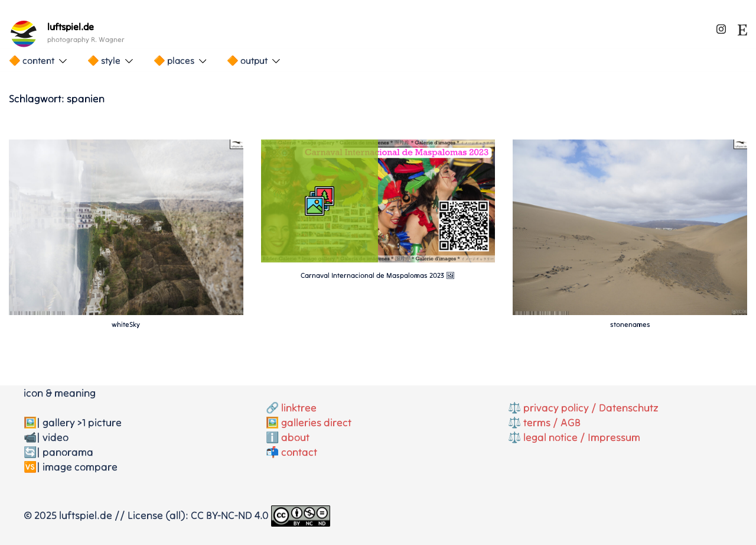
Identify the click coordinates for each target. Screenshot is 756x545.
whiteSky (126, 324)
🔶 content (32, 60)
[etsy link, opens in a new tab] (742, 27)
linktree (299, 408)
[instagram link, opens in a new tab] (721, 27)
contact (299, 452)
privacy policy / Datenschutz (591, 408)
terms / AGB (552, 422)
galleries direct (316, 422)
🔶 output (247, 60)
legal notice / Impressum (582, 437)
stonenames (630, 324)
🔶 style (104, 60)
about (295, 437)
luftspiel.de (71, 27)
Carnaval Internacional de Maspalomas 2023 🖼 (378, 275)
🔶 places (174, 60)
